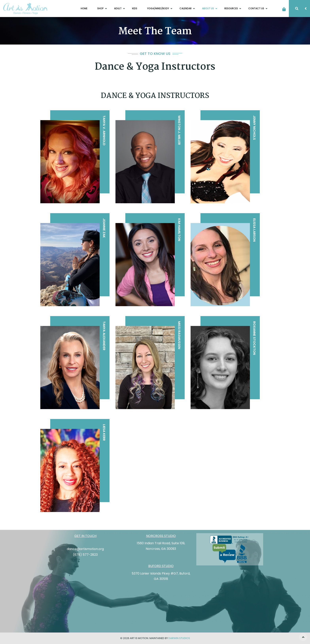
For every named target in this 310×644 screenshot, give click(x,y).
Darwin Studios (179, 638)
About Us (208, 8)
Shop (101, 8)
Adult (118, 8)
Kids (135, 8)
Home (84, 8)
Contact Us (257, 8)
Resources (231, 8)
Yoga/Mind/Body (158, 8)
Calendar (186, 8)
